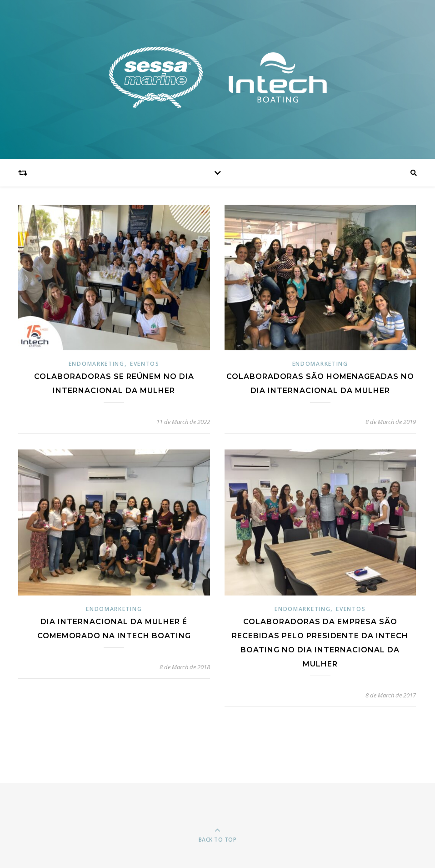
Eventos (145, 364)
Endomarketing (97, 364)
